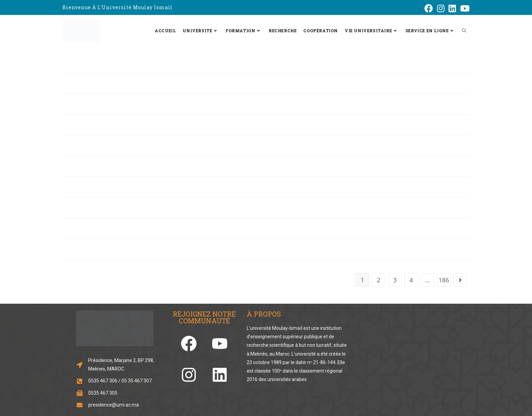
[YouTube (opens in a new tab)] (464, 8)
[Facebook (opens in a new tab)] (429, 8)
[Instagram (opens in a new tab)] (441, 8)
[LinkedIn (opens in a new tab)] (452, 8)
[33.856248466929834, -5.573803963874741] (405, 357)
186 (444, 280)
